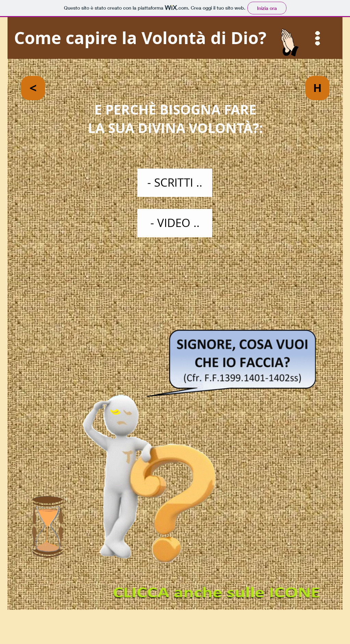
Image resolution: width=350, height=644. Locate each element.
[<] (33, 88)
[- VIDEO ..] (175, 223)
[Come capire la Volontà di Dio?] (175, 38)
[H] (317, 88)
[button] (318, 38)
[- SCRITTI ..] (175, 183)
